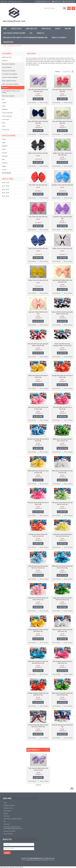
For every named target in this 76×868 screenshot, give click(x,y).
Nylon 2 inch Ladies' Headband (10, 84)
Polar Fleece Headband (8, 96)
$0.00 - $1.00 (6, 183)
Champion (5, 163)
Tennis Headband (7, 67)
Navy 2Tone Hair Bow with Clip (38, 248)
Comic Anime (6, 120)
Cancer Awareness (7, 116)
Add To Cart (39, 99)
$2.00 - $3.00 (6, 193)
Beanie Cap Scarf (7, 57)
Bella (3, 160)
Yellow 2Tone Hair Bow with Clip (38, 280)
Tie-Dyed (4, 153)
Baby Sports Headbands (9, 64)
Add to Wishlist (32, 103)
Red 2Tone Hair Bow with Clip (38, 185)
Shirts (4, 123)
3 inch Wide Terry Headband (10, 74)
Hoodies (4, 103)
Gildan (4, 143)
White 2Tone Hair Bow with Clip (62, 248)
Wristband (5, 109)
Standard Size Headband (9, 71)
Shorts (4, 106)
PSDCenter (51, 860)
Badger (4, 166)
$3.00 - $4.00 (6, 196)
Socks (4, 126)
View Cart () (69, 1)
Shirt (3, 99)
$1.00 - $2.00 (6, 186)
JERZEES (5, 146)
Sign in (10, 1)
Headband (11, 46)
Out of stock (63, 162)
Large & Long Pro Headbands (10, 77)
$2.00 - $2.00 (6, 189)
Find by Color (6, 130)
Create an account (18, 1)
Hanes (4, 149)
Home (5, 46)
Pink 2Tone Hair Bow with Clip (38, 217)
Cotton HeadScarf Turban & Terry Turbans (11, 92)
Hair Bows (5, 88)
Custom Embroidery (7, 113)
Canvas (4, 170)
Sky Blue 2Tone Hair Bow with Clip (62, 185)
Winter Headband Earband (9, 81)
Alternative (5, 156)
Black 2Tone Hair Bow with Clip (38, 153)
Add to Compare (44, 103)
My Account (4, 1)
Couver (4, 139)
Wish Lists (57, 1)
